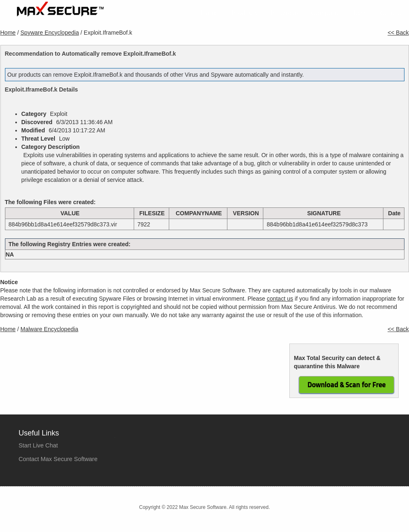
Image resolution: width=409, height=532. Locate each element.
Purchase (284, 13)
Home (210, 13)
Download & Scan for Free (346, 385)
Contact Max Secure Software (58, 459)
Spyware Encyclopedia (50, 33)
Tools (360, 13)
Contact (391, 13)
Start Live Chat (38, 445)
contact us (280, 299)
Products (245, 13)
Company (325, 13)
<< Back (398, 33)
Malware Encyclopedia (50, 329)
